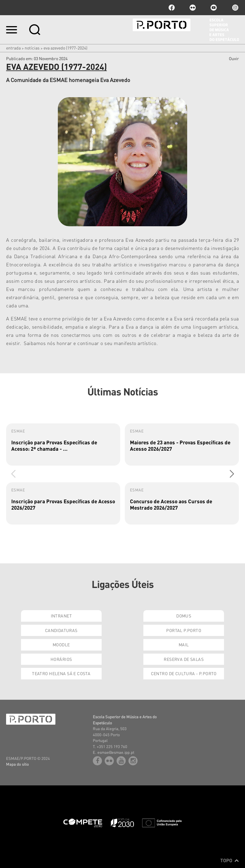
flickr (193, 8)
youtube (214, 8)
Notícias (32, 48)
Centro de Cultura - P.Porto (184, 673)
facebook (172, 8)
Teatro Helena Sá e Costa (61, 673)
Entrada (13, 48)
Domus (184, 616)
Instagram (235, 8)
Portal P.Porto (184, 630)
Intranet (61, 616)
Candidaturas (61, 630)
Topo (230, 860)
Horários (61, 659)
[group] (63, 444)
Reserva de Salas (184, 659)
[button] (232, 474)
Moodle (61, 644)
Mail (184, 644)
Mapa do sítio (17, 764)
